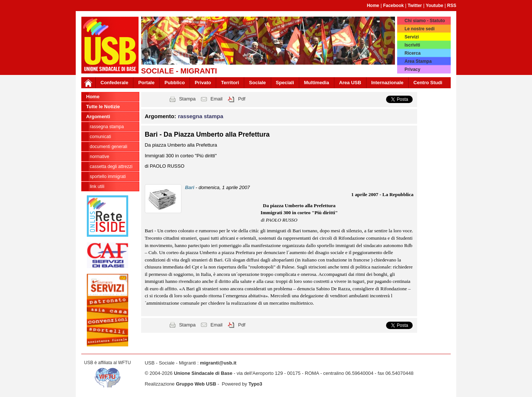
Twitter (415, 6)
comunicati (100, 137)
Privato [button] (203, 83)
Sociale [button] (258, 83)
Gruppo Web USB (196, 384)
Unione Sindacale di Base (203, 373)
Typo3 (255, 384)
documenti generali (108, 147)
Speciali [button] (285, 83)
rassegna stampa (107, 127)
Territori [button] (230, 83)
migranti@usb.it (218, 363)
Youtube (435, 6)
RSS (452, 6)
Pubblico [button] (175, 83)
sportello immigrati (108, 177)
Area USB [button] (350, 83)
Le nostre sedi (420, 29)
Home (373, 6)
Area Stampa (418, 61)
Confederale (114, 83)
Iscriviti (412, 45)
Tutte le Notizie (103, 107)
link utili (97, 186)
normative (100, 157)
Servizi (412, 37)
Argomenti (98, 117)
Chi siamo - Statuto (425, 21)
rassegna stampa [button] (201, 116)
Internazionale (387, 83)
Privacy (412, 69)
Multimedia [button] (317, 83)
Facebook (393, 6)
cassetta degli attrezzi (111, 167)
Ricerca (412, 53)
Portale (146, 83)
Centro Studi (428, 83)
